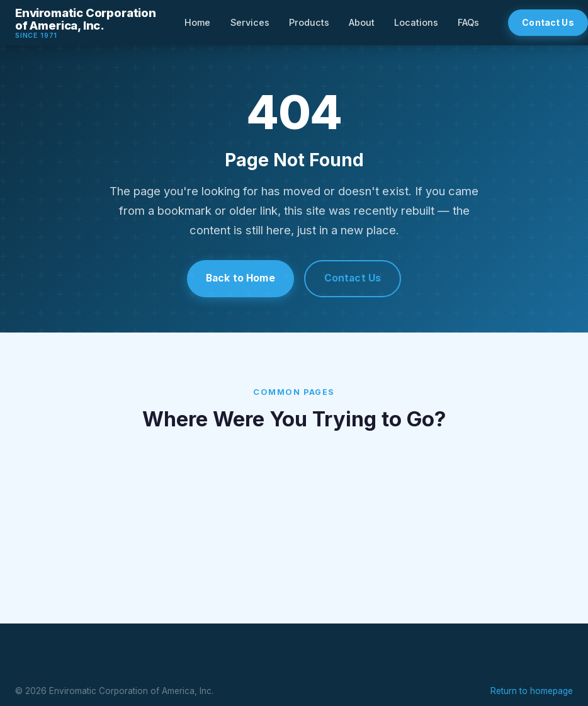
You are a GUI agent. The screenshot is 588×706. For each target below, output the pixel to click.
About (362, 22)
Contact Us (353, 278)
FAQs (468, 22)
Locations (416, 22)
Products (309, 22)
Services (250, 22)
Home (197, 22)
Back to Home (240, 278)
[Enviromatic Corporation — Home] (86, 23)
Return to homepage (532, 690)
